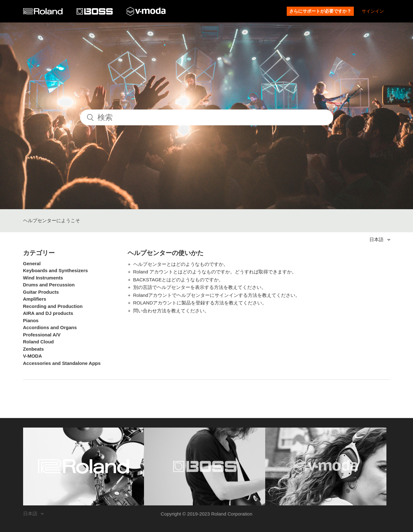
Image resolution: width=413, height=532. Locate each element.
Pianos (31, 320)
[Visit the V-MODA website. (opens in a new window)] (326, 466)
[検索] (207, 117)
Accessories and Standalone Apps (62, 363)
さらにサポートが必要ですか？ (320, 11)
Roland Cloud (39, 342)
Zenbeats (34, 349)
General (32, 263)
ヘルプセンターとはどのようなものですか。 (181, 264)
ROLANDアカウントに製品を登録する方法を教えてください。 (200, 303)
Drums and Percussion (49, 285)
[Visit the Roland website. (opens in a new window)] (84, 466)
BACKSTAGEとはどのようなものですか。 (178, 280)
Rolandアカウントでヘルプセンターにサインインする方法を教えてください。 (217, 295)
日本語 (377, 239)
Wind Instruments (43, 278)
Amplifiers (35, 299)
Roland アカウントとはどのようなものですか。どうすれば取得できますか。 (215, 272)
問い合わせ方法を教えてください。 (171, 311)
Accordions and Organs (50, 327)
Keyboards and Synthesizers (56, 270)
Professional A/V (42, 335)
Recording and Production (53, 306)
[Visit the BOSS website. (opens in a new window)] (205, 466)
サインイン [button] (373, 11)
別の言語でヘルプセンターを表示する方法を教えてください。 (200, 287)
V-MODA (33, 356)
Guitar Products (41, 292)
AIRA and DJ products (48, 313)
